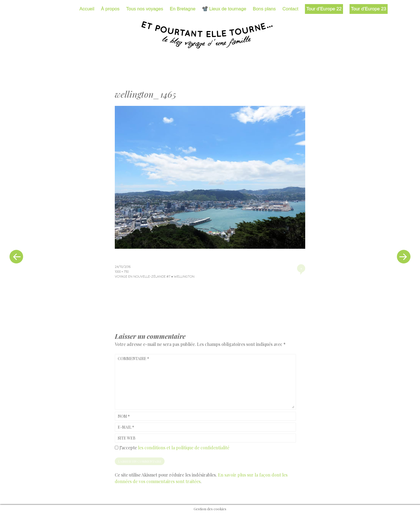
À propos (110, 9)
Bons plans (264, 9)
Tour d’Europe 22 (324, 9)
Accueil (87, 9)
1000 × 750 (122, 271)
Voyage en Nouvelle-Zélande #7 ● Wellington (155, 276)
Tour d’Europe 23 (368, 9)
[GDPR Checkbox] (117, 448)
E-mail (126, 427)
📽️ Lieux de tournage (224, 9)
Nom (124, 416)
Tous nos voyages (145, 9)
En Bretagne (183, 9)
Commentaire (133, 359)
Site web (127, 438)
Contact (290, 9)
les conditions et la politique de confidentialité (184, 448)
